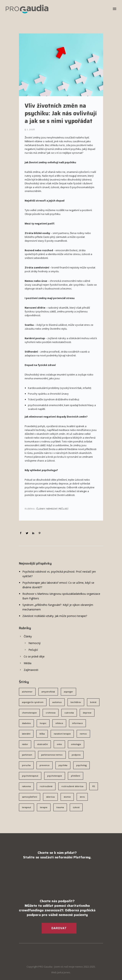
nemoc (83, 734)
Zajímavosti (31, 670)
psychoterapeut (30, 776)
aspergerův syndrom (33, 702)
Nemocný (52, 509)
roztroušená (46, 786)
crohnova (51, 713)
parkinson (27, 755)
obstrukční (42, 744)
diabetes (26, 723)
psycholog (81, 765)
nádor (25, 744)
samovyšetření (30, 797)
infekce (59, 723)
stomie (67, 797)
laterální (26, 734)
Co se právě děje (34, 656)
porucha (26, 765)
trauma (60, 807)
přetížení (76, 776)
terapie (44, 807)
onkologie (76, 744)
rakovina (26, 786)
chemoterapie (29, 713)
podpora (76, 755)
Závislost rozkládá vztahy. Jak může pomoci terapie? (55, 616)
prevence (45, 765)
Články (40, 509)
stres (82, 797)
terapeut (26, 807)
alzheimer (27, 692)
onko (59, 744)
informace (77, 723)
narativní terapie (62, 734)
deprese (87, 713)
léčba (42, 734)
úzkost (76, 807)
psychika (63, 765)
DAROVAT (59, 928)
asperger (68, 692)
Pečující (63, 509)
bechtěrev (76, 702)
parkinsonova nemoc (52, 755)
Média (28, 663)
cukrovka (69, 713)
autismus (57, 702)
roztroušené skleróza (72, 786)
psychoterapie (55, 776)
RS (94, 786)
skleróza (50, 797)
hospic (43, 723)
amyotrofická (48, 692)
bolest (93, 702)
